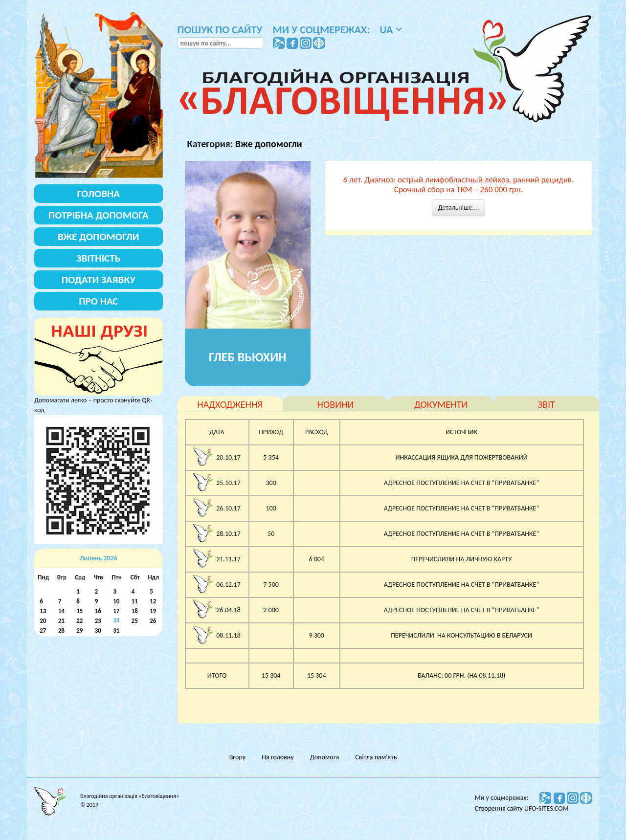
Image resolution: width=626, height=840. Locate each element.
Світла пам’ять (376, 757)
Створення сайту (500, 808)
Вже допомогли (269, 144)
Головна (99, 194)
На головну (278, 757)
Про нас (98, 301)
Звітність (98, 258)
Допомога (324, 757)
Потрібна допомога (99, 215)
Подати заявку (99, 280)
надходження (230, 404)
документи (441, 404)
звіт (547, 404)
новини (336, 404)
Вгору (237, 757)
